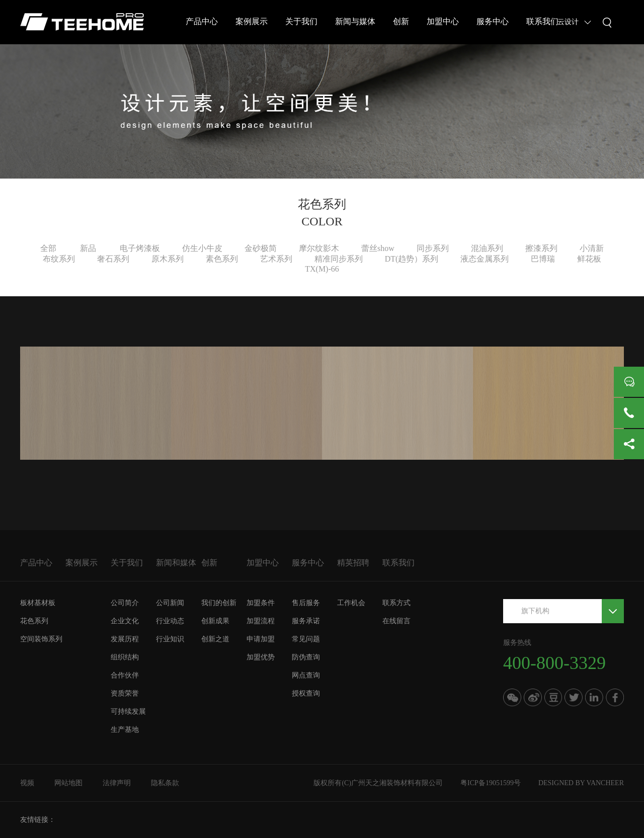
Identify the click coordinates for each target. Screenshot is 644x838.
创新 (401, 21)
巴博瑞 (543, 259)
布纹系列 (59, 259)
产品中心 (202, 21)
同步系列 (433, 248)
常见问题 (306, 639)
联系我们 (542, 21)
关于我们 (301, 21)
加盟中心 (443, 21)
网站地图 (68, 783)
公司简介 (125, 603)
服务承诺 (306, 621)
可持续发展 (128, 711)
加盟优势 (261, 657)
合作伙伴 (125, 675)
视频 (27, 783)
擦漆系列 (541, 248)
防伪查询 (306, 657)
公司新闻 (170, 603)
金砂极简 (261, 248)
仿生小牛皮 (202, 248)
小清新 (592, 248)
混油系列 (487, 248)
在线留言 (396, 621)
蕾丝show (378, 248)
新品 (88, 248)
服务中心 (493, 21)
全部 (48, 248)
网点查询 (306, 675)
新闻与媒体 (355, 21)
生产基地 (125, 730)
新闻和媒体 (176, 563)
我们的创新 (219, 603)
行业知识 (170, 639)
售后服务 (306, 603)
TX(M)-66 (322, 269)
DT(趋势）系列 (412, 259)
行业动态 (170, 621)
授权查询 (306, 693)
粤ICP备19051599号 (491, 783)
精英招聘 (353, 563)
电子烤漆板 (140, 248)
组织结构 (125, 657)
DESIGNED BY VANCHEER (581, 783)
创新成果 (215, 621)
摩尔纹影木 (319, 248)
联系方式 (396, 603)
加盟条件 (261, 603)
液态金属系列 (485, 259)
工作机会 (351, 603)
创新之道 (215, 639)
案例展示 (252, 21)
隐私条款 (165, 783)
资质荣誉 (125, 693)
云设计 (568, 22)
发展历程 (125, 639)
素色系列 (222, 259)
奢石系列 (113, 259)
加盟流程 (261, 621)
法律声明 (117, 783)
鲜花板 (589, 259)
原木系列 (168, 259)
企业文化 (125, 621)
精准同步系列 (339, 259)
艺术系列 (276, 259)
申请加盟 (261, 639)
